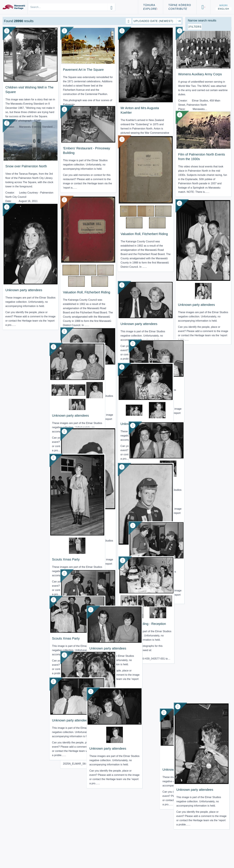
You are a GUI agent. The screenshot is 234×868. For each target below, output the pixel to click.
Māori (224, 5)
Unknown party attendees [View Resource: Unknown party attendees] (160, 279)
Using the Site (17, 858)
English (224, 9)
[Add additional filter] (208, 64)
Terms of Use (16, 854)
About (10, 850)
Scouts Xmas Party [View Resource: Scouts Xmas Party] (65, 489)
